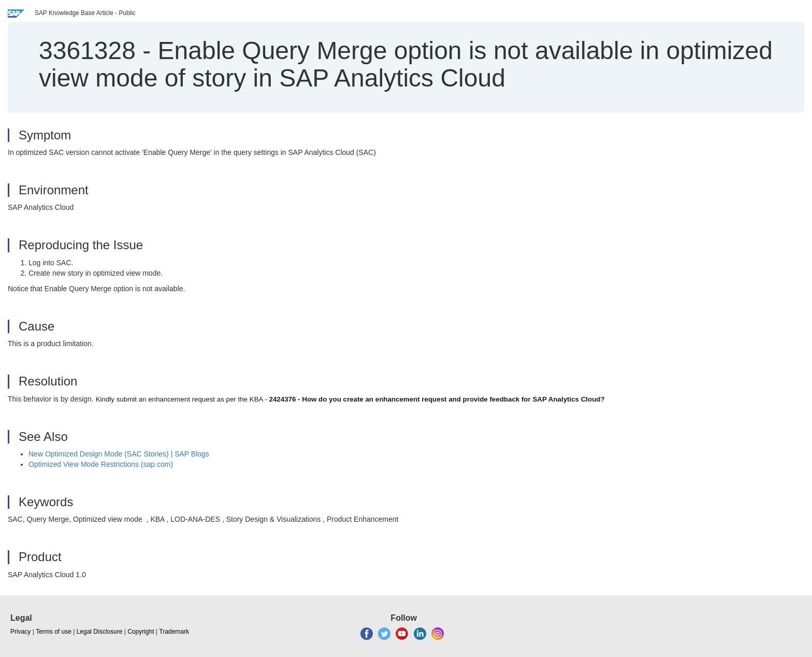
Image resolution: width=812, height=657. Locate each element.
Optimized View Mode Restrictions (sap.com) (101, 464)
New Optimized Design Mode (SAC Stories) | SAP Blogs (119, 454)
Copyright (141, 632)
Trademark (174, 632)
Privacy (20, 632)
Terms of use (54, 632)
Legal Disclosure (100, 632)
